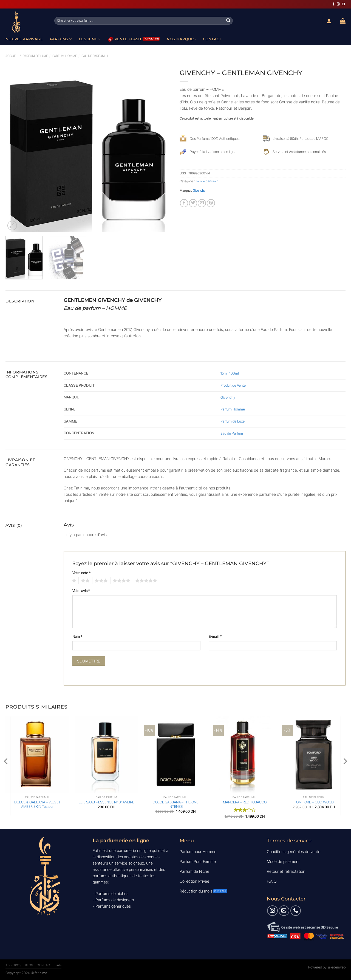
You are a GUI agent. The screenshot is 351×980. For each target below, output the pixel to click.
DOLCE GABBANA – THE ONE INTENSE (175, 804)
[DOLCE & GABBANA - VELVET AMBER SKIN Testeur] (37, 755)
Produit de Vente (233, 385)
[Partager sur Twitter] (193, 203)
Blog (29, 965)
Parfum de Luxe (233, 421)
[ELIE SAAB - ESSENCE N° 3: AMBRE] (106, 755)
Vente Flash (125, 39)
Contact (212, 39)
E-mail (215, 636)
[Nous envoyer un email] (343, 4)
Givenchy (199, 191)
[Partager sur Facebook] (184, 203)
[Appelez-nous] (296, 911)
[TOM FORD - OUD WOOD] (314, 755)
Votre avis (81, 591)
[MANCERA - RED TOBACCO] (245, 755)
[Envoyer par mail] (202, 203)
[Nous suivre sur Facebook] (334, 4)
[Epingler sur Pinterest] (211, 203)
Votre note (81, 573)
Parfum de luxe (35, 56)
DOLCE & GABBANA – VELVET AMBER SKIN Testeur (37, 804)
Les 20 (90, 39)
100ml (234, 373)
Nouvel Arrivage (24, 39)
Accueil (12, 56)
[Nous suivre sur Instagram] (338, 4)
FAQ (59, 965)
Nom (77, 636)
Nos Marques (181, 39)
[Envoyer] (228, 21)
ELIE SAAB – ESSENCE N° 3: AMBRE (106, 802)
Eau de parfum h (95, 56)
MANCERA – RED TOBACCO (245, 802)
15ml (224, 373)
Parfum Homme (65, 56)
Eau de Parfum (232, 433)
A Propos (13, 965)
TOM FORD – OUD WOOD (314, 802)
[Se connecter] (329, 21)
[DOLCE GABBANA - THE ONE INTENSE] (175, 755)
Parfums (61, 39)
